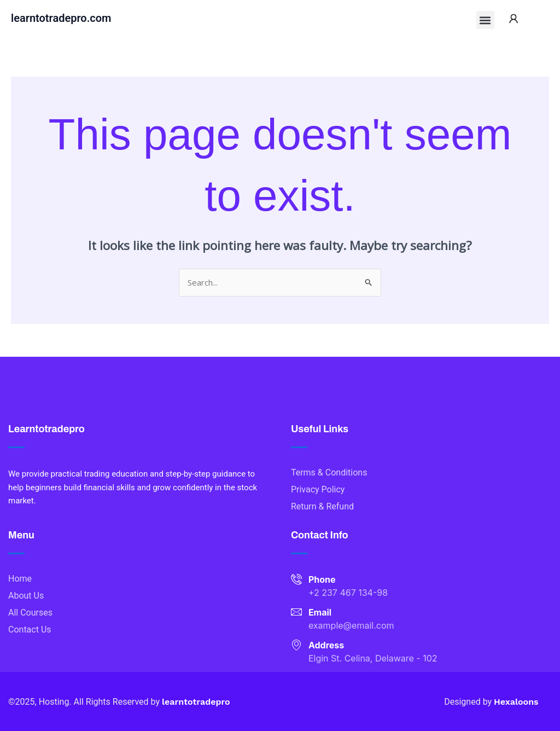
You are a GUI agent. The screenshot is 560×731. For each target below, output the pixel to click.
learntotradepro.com (61, 18)
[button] (485, 20)
